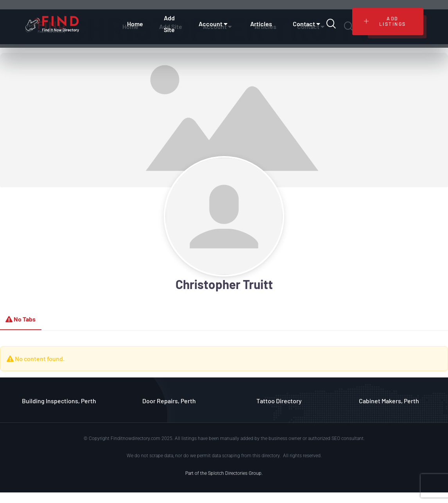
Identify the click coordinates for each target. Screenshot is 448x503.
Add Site (169, 24)
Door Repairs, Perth (169, 401)
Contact (307, 24)
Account (214, 24)
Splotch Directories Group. (235, 473)
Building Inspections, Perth (59, 401)
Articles (261, 24)
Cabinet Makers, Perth (389, 401)
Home (135, 24)
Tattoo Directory (279, 401)
